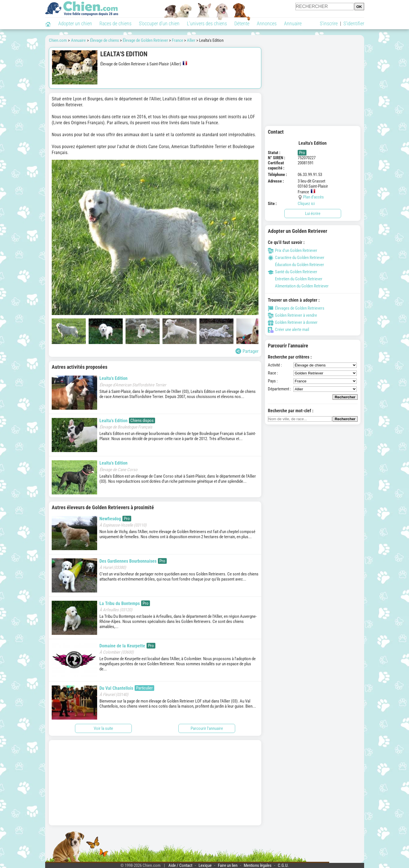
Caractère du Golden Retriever (296, 258)
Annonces (267, 23)
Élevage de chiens (105, 40)
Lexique (205, 865)
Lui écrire (313, 214)
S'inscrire (329, 23)
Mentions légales (258, 865)
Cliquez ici (306, 204)
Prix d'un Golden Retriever (293, 250)
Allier (191, 40)
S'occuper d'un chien (159, 23)
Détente (242, 23)
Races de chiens (115, 23)
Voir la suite (103, 728)
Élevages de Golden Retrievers (296, 308)
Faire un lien (228, 865)
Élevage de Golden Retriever (145, 40)
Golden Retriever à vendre (292, 315)
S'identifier (354, 23)
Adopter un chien (75, 23)
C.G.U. (283, 865)
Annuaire (293, 23)
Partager (247, 351)
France (178, 40)
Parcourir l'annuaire (207, 728)
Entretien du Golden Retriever (295, 279)
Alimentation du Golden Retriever (298, 286)
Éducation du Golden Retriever (296, 265)
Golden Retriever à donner (293, 322)
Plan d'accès (313, 197)
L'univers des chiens (207, 23)
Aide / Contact (180, 865)
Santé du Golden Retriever (293, 272)
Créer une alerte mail (288, 330)
